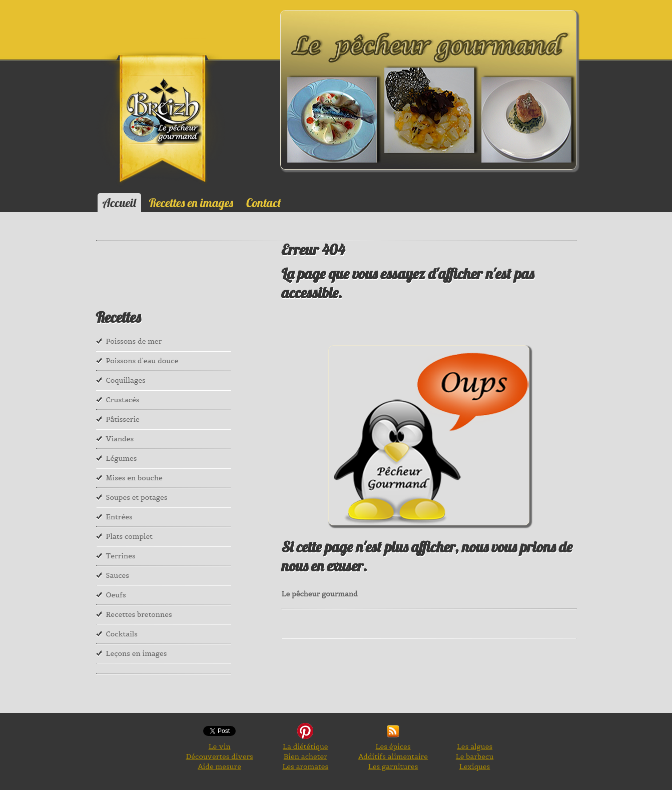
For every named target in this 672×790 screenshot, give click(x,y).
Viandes (120, 439)
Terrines (121, 556)
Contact (263, 203)
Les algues (475, 746)
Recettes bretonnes (139, 614)
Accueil (119, 203)
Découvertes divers (219, 756)
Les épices (393, 746)
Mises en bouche (134, 478)
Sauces (118, 575)
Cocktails (122, 634)
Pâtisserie (123, 419)
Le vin (220, 746)
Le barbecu (475, 756)
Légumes (122, 458)
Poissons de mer (134, 341)
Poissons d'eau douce (142, 361)
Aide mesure (219, 766)
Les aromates (305, 766)
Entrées (119, 517)
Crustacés (123, 400)
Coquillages (126, 380)
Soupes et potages (137, 497)
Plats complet (130, 536)
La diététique (305, 746)
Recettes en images (191, 203)
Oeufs (116, 595)
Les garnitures (393, 766)
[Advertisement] (146, 283)
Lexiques (475, 766)
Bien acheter (305, 756)
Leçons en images (137, 653)
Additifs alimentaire (393, 756)
